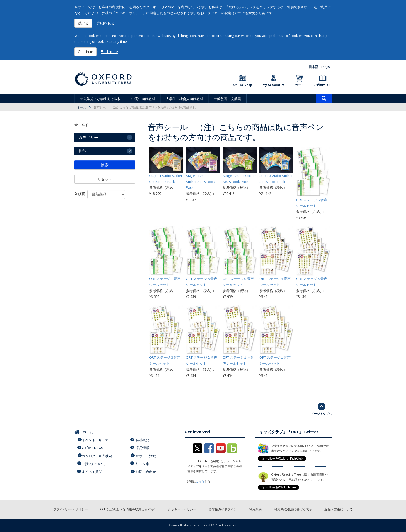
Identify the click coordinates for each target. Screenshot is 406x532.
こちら (200, 481)
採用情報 (143, 447)
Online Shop (243, 85)
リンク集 (143, 462)
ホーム (81, 107)
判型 (82, 151)
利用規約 (256, 510)
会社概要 (143, 439)
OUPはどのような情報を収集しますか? (128, 510)
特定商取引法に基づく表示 (294, 510)
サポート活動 (146, 455)
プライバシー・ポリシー (70, 510)
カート (299, 85)
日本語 (314, 67)
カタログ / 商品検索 (97, 455)
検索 (105, 165)
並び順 (80, 194)
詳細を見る (106, 23)
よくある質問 (93, 470)
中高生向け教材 (143, 99)
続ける (83, 23)
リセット (105, 179)
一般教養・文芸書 (227, 99)
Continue (86, 52)
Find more (109, 52)
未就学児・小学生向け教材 (100, 99)
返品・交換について (339, 510)
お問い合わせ (146, 470)
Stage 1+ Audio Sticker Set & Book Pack (200, 182)
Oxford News (93, 447)
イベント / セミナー (97, 439)
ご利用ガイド (323, 85)
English (326, 67)
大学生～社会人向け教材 (185, 99)
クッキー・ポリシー (182, 510)
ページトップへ (321, 413)
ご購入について (94, 462)
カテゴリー (88, 137)
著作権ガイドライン (223, 510)
